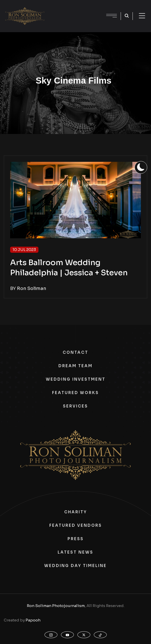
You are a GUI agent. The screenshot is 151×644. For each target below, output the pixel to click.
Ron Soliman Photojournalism (56, 606)
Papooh (33, 620)
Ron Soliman (32, 288)
